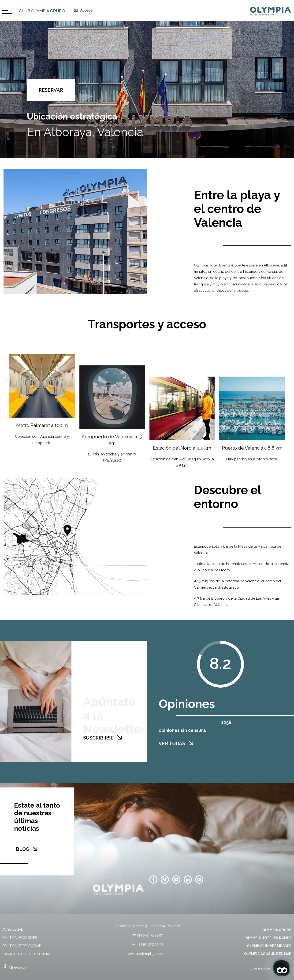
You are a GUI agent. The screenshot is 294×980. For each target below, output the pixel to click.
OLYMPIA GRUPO (277, 930)
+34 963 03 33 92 (150, 935)
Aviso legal (13, 929)
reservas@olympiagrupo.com (147, 954)
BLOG (23, 849)
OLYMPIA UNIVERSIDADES (269, 946)
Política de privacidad (22, 946)
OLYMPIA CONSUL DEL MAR (268, 954)
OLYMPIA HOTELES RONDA (268, 938)
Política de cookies (20, 938)
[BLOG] (35, 849)
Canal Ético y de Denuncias (27, 954)
